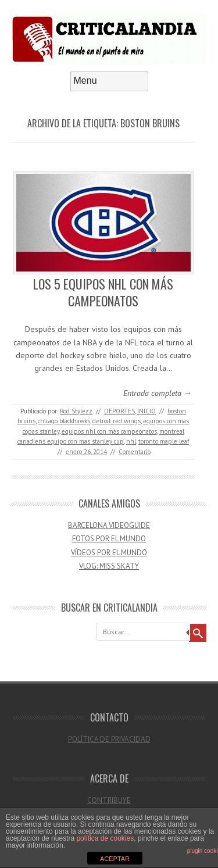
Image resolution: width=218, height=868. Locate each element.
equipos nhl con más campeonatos (109, 431)
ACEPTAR (115, 859)
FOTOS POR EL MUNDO (109, 539)
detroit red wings (117, 421)
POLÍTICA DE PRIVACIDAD (109, 739)
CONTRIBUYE (109, 800)
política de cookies (105, 838)
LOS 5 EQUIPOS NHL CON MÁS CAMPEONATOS (103, 292)
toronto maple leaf (164, 441)
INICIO (146, 411)
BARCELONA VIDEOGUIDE (109, 525)
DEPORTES (119, 411)
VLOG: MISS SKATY (109, 566)
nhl (131, 441)
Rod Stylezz (76, 411)
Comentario (135, 452)
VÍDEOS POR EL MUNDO (109, 553)
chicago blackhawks (64, 421)
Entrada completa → (158, 393)
